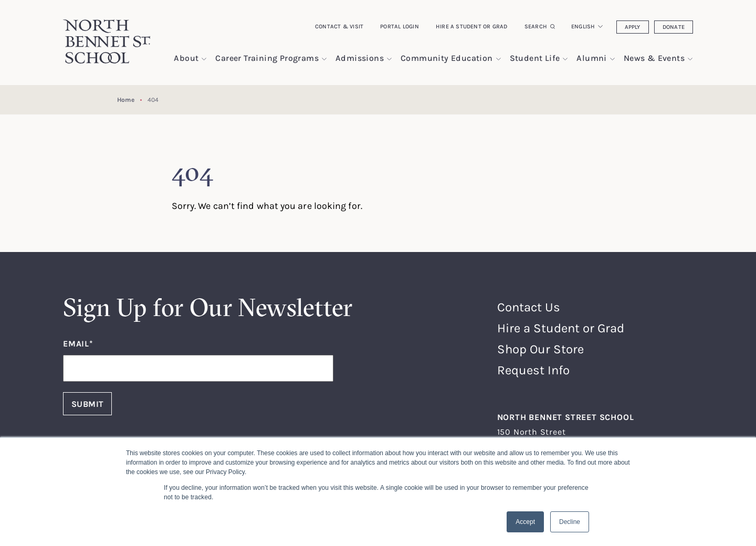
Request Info (533, 370)
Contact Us (529, 307)
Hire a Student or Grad (472, 26)
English (583, 26)
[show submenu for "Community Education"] (498, 59)
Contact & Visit (339, 26)
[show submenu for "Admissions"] (389, 59)
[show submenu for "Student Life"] (565, 59)
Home (125, 99)
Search (536, 26)
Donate (674, 27)
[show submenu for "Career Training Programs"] (324, 59)
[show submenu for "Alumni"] (612, 59)
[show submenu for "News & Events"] (690, 59)
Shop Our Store (540, 349)
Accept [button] (525, 522)
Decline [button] (570, 522)
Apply (633, 27)
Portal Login (400, 26)
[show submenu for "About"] (204, 59)
